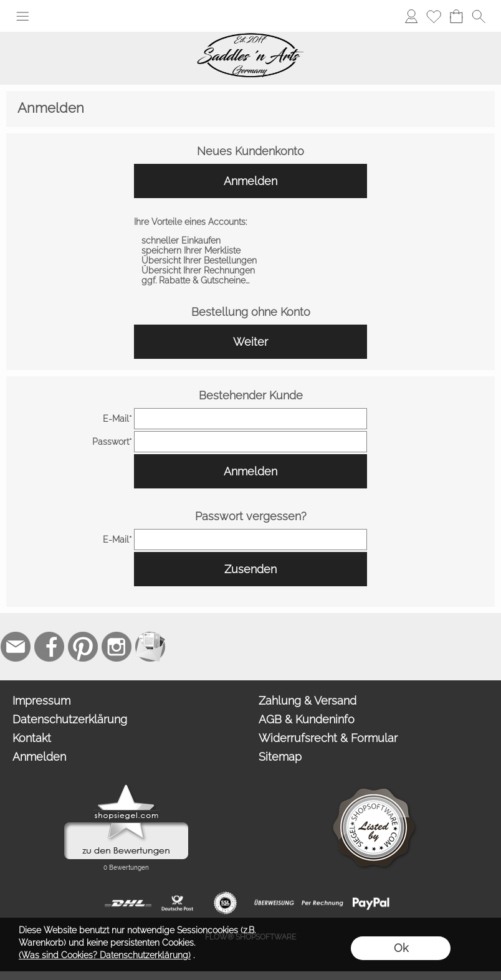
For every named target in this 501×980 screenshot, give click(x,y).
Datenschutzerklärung (70, 719)
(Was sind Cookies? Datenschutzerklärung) (105, 955)
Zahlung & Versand (308, 701)
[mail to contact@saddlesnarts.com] (16, 647)
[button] (22, 16)
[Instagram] (117, 647)
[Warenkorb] (456, 16)
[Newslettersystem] (150, 647)
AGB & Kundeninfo (307, 719)
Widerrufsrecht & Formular (328, 738)
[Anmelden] (411, 16)
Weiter (250, 342)
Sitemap (280, 757)
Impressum (41, 701)
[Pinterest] (83, 647)
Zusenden (250, 569)
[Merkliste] (434, 16)
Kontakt (32, 738)
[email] (250, 419)
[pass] (250, 442)
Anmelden (250, 181)
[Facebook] (49, 647)
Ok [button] (401, 948)
